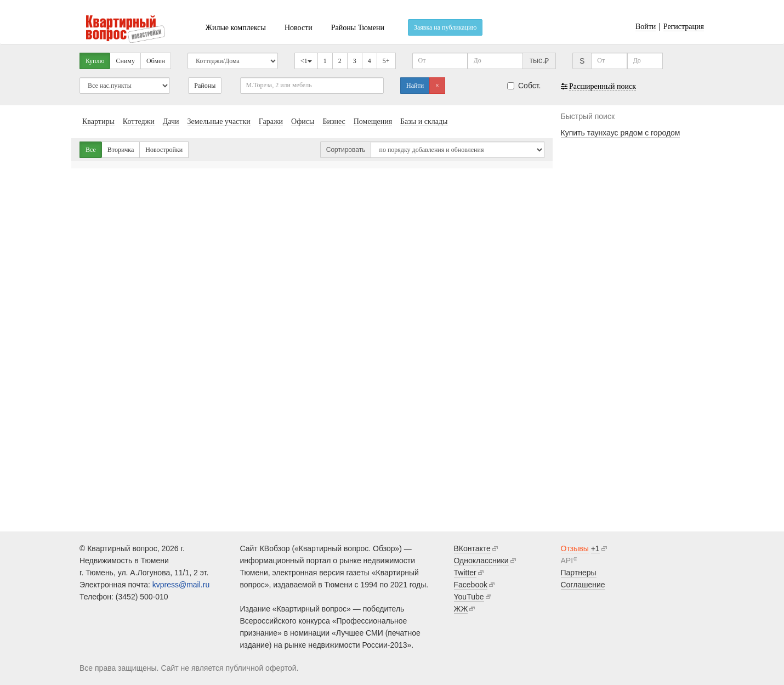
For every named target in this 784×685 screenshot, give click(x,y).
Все (91, 150)
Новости (299, 28)
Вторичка (121, 150)
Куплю (95, 61)
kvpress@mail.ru (181, 585)
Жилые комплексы (235, 28)
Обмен (156, 61)
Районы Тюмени (358, 28)
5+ (386, 61)
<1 (306, 61)
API (567, 561)
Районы (205, 86)
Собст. (524, 86)
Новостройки (164, 150)
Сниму (125, 61)
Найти (415, 86)
